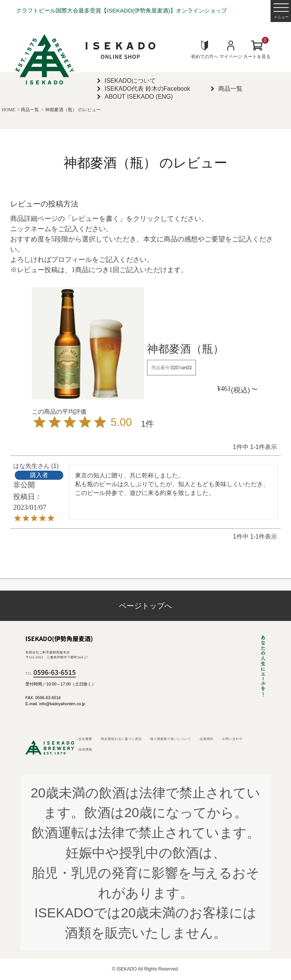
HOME (9, 110)
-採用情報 (85, 749)
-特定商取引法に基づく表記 (121, 739)
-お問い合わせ (232, 739)
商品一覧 (30, 110)
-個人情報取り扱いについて (170, 739)
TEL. (51, 673)
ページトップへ (145, 606)
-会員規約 (206, 739)
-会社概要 (85, 739)
